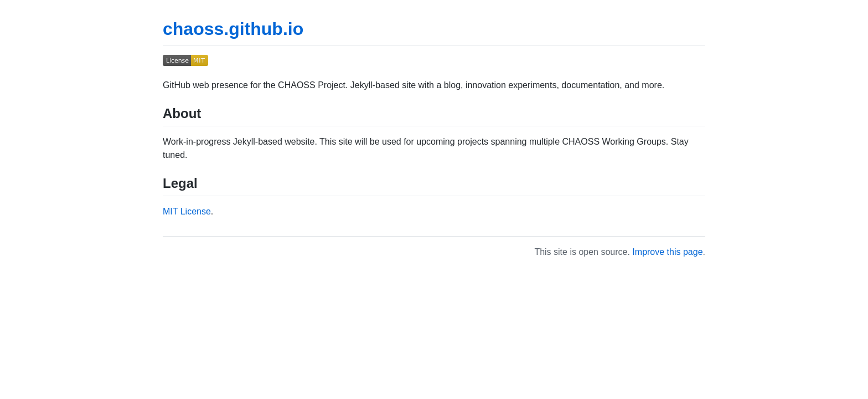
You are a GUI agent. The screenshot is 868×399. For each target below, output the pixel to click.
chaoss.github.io (233, 29)
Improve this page (667, 252)
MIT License (187, 211)
